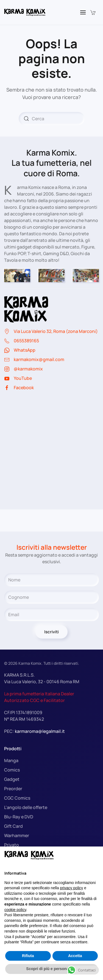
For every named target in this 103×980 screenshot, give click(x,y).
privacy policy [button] (71, 888)
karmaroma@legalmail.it (40, 731)
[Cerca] (52, 119)
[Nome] (51, 580)
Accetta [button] (75, 956)
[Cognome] (51, 597)
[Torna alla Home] (25, 12)
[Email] (51, 615)
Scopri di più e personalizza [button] (51, 969)
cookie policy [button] (15, 910)
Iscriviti (51, 632)
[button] (83, 12)
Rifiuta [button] (28, 956)
